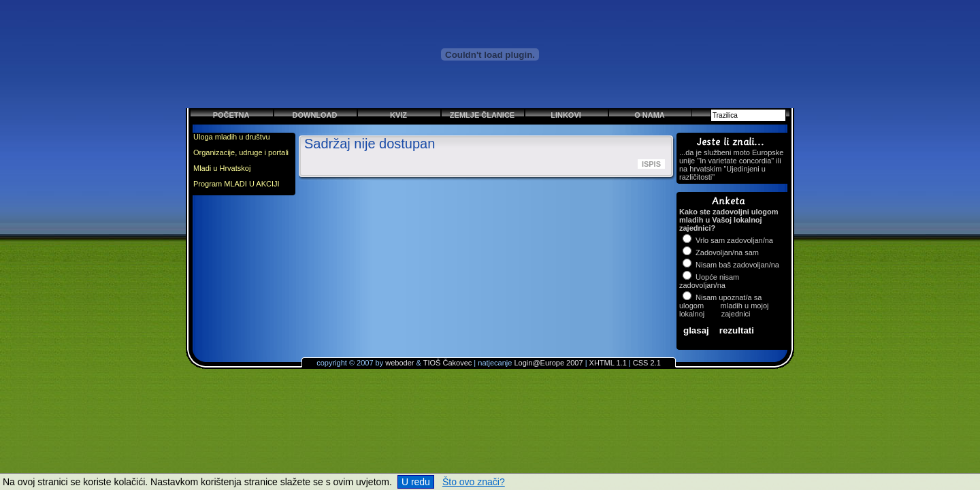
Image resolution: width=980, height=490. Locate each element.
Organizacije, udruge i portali (241, 152)
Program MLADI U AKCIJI (236, 184)
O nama (650, 115)
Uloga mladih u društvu (232, 137)
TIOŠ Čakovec (448, 363)
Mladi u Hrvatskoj (222, 168)
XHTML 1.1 (608, 363)
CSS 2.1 (647, 363)
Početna (231, 115)
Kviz (398, 115)
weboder (399, 363)
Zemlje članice (482, 115)
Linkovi (566, 115)
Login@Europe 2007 (548, 363)
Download (315, 115)
